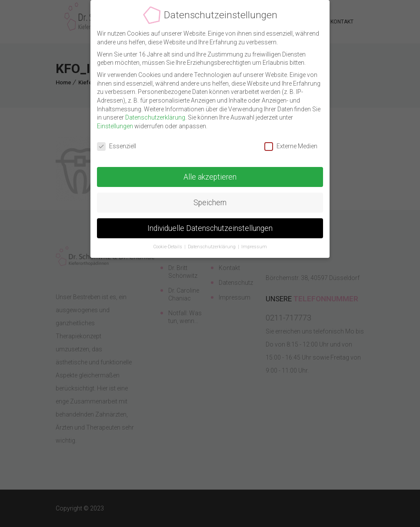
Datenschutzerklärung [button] (212, 247)
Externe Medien (291, 146)
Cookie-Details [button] (168, 247)
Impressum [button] (254, 247)
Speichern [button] (210, 202)
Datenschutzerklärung (155, 117)
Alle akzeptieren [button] (210, 177)
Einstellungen (115, 126)
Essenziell (117, 146)
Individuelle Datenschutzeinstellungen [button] (210, 228)
